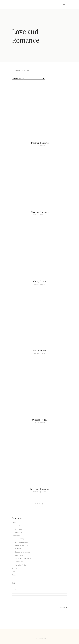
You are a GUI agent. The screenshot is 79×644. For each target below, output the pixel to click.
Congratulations (21, 545)
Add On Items (21, 526)
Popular (15, 572)
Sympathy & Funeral (23, 558)
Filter (64, 608)
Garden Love (40, 350)
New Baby (19, 555)
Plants (14, 568)
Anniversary (20, 539)
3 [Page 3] (40, 504)
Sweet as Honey (39, 420)
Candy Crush (40, 281)
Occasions (16, 536)
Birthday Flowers (22, 542)
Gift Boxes (19, 529)
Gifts (14, 523)
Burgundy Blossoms (40, 489)
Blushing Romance (40, 212)
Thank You (19, 562)
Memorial (19, 532)
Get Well (18, 549)
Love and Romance (23, 552)
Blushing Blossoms (39, 143)
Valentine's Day (21, 565)
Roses (14, 575)
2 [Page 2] (37, 504)
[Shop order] (28, 78)
